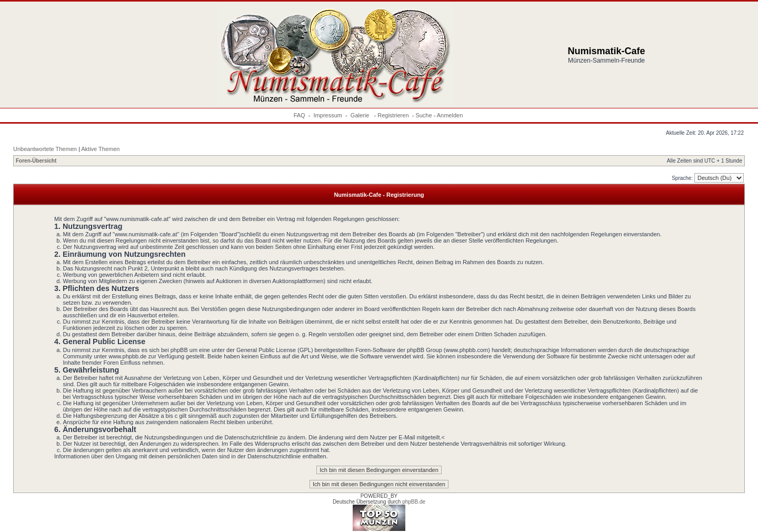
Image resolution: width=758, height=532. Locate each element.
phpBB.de (414, 502)
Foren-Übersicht (36, 161)
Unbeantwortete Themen (45, 149)
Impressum (328, 115)
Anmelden (450, 115)
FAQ (300, 115)
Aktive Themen (100, 149)
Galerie (361, 115)
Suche (423, 115)
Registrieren (393, 115)
